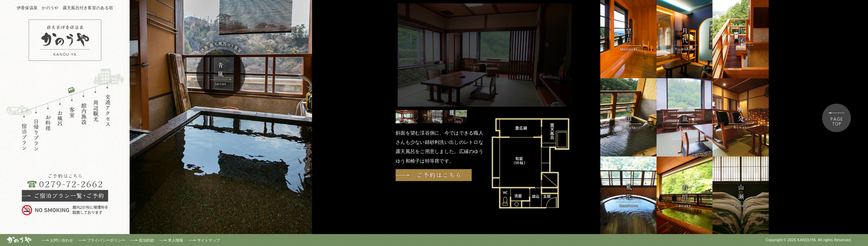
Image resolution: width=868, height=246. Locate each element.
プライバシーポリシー (106, 240)
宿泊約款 (146, 240)
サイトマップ (209, 240)
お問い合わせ (62, 240)
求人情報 (175, 240)
